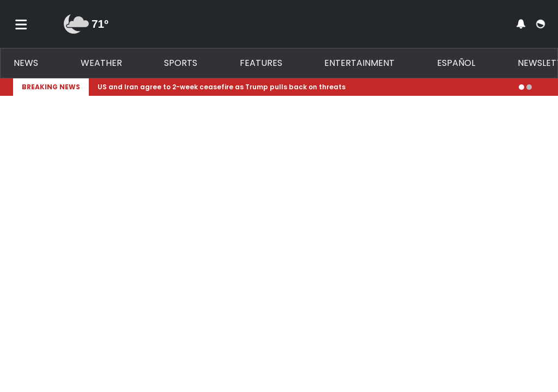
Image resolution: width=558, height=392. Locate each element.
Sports (181, 63)
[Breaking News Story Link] (304, 87)
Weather (101, 63)
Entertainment (359, 63)
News (26, 63)
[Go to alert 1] (521, 87)
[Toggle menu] (21, 24)
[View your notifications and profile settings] (521, 24)
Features (261, 63)
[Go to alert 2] (529, 87)
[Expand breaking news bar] (543, 87)
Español (456, 63)
